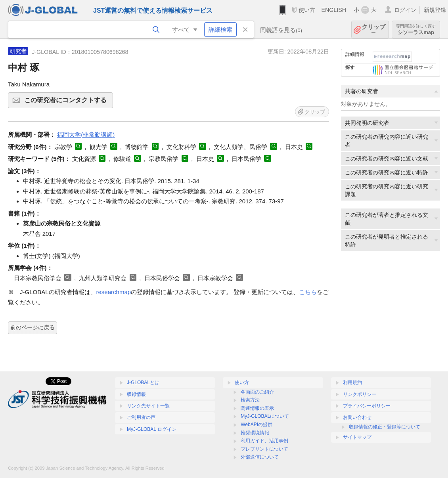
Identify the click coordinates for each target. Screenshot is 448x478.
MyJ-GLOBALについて (265, 416)
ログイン (405, 10)
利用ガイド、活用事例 (264, 441)
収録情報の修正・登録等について (385, 427)
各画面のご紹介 (257, 392)
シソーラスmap (416, 30)
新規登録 (435, 10)
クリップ (373, 30)
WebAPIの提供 (257, 424)
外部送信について (260, 457)
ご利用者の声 (141, 417)
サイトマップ (357, 437)
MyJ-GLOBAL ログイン (152, 429)
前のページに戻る (33, 327)
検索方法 (250, 400)
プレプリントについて (264, 449)
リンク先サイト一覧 (148, 406)
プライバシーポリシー (367, 406)
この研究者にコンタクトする (67, 103)
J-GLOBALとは (143, 382)
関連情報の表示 (257, 408)
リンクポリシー (360, 394)
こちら (308, 292)
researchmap (114, 292)
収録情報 (136, 394)
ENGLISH (334, 10)
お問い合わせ (357, 417)
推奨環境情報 (255, 433)
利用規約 (352, 382)
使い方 (307, 10)
